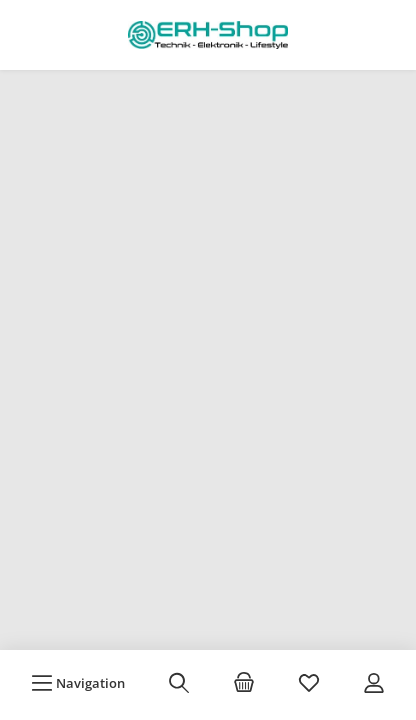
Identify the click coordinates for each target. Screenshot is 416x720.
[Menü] (78, 683)
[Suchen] (179, 683)
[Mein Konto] (374, 683)
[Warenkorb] (244, 683)
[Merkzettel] (309, 683)
